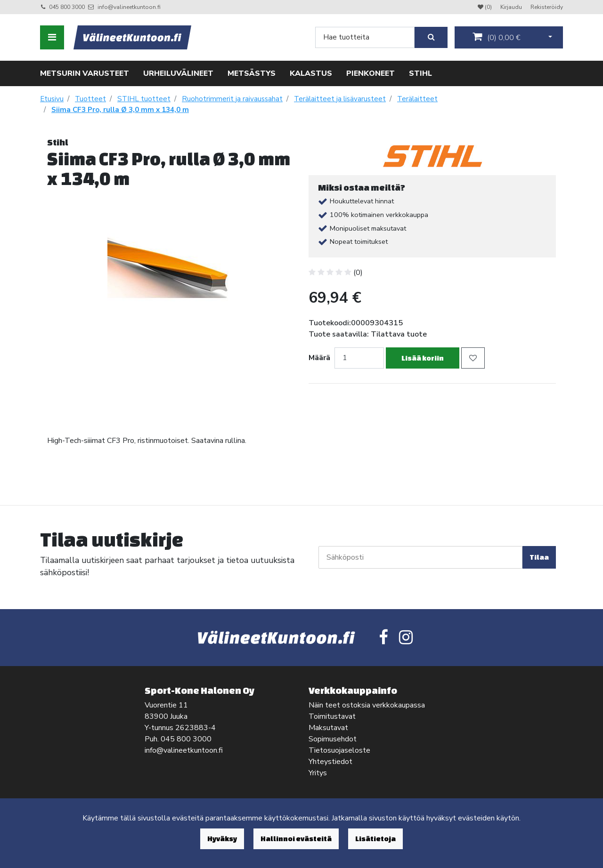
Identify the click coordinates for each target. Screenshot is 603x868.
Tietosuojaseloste (339, 750)
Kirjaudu (512, 7)
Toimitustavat (332, 716)
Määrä (319, 358)
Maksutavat (328, 728)
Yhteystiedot (330, 762)
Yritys (318, 773)
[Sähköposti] (420, 557)
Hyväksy (222, 839)
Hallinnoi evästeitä (296, 839)
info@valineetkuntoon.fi (129, 7)
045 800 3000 (67, 7)
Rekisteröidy (547, 7)
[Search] (365, 37)
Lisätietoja (375, 839)
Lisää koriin (423, 358)
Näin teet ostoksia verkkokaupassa (367, 705)
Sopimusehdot (333, 739)
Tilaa (539, 557)
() (497, 37)
